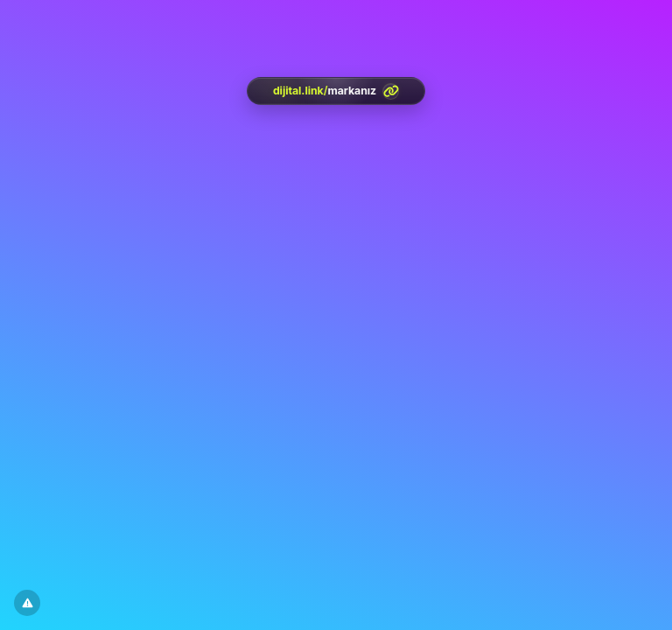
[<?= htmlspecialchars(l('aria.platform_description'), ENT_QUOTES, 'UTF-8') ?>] (336, 91)
